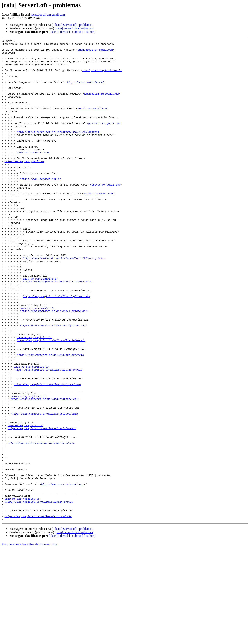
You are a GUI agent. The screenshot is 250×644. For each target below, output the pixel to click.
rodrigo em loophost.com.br (102, 77)
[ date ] (53, 32)
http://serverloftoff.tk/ (85, 91)
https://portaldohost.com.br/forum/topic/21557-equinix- (64, 302)
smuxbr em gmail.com (92, 122)
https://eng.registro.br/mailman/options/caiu (56, 348)
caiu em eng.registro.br (40, 327)
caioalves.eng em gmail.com (25, 186)
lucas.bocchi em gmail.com (48, 15)
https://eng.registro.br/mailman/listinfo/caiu (57, 330)
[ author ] (90, 32)
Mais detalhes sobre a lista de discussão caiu (29, 641)
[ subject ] (77, 32)
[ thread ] (64, 32)
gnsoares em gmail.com (104, 140)
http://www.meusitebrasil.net (62, 573)
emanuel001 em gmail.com (95, 52)
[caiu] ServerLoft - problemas (74, 25)
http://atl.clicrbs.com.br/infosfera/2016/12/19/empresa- (59, 151)
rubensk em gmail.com (105, 214)
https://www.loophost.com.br (41, 207)
